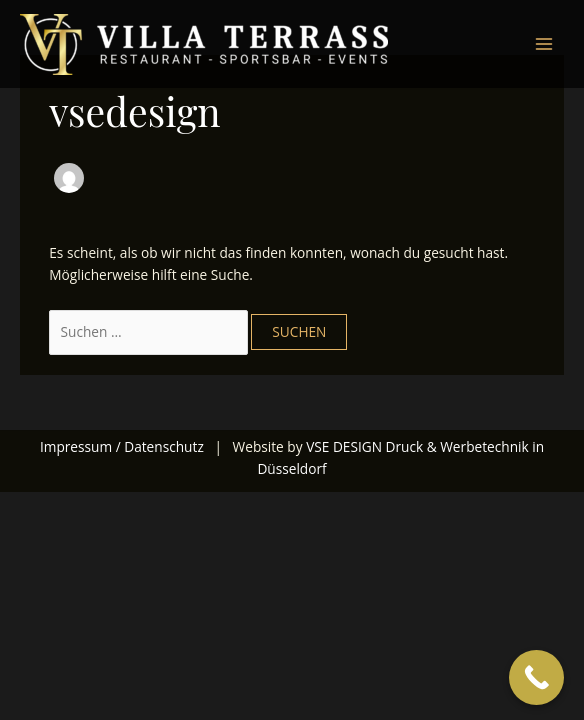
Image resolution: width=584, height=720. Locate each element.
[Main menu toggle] (544, 44)
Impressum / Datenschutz (122, 446)
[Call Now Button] (536, 677)
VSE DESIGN (344, 446)
